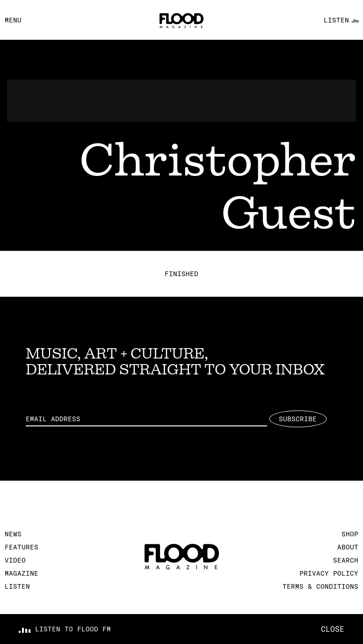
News (13, 534)
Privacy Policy (329, 573)
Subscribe (298, 419)
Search (346, 560)
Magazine (22, 573)
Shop (350, 534)
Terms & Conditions (320, 586)
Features (22, 547)
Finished (181, 274)
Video (15, 560)
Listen (17, 586)
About (348, 547)
